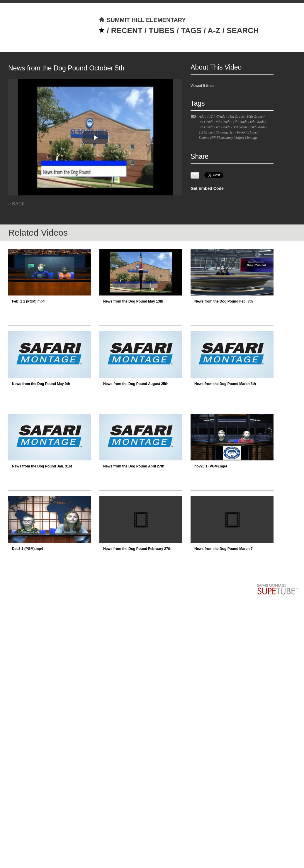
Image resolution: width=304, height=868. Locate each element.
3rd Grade (240, 127)
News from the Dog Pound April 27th (134, 466)
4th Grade (223, 127)
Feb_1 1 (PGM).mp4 (28, 301)
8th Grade (223, 122)
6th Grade (257, 122)
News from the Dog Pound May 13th (133, 301)
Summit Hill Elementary (216, 138)
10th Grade (255, 116)
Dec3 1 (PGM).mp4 (27, 549)
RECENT (127, 31)
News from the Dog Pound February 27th (137, 549)
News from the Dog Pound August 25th (136, 384)
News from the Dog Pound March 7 (224, 549)
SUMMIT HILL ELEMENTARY (142, 20)
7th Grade (240, 122)
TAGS (191, 31)
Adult (203, 116)
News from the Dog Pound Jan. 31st (42, 466)
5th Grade (206, 127)
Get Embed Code (207, 188)
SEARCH (243, 31)
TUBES (162, 31)
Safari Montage (246, 138)
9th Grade (206, 122)
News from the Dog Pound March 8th (225, 384)
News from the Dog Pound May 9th (41, 384)
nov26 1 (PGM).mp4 (211, 466)
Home (253, 132)
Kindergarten (225, 132)
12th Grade (217, 116)
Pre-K (241, 132)
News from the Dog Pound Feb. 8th (224, 301)
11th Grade (236, 116)
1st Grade (206, 132)
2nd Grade (258, 127)
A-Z (214, 31)
